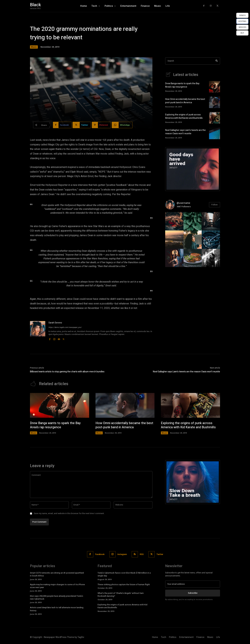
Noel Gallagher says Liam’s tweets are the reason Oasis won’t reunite (185, 132)
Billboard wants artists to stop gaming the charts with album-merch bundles (67, 372)
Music (34, 47)
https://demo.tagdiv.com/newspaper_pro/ (65, 327)
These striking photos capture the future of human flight (124, 584)
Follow (215, 205)
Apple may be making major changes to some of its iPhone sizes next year (57, 586)
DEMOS (242, 15)
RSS (142, 554)
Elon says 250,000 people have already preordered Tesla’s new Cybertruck (57, 597)
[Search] (217, 61)
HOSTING (242, 21)
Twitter (160, 554)
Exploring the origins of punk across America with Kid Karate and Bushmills (184, 116)
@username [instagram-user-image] (183, 203)
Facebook (100, 554)
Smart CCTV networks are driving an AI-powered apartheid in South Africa (57, 574)
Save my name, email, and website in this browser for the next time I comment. (69, 513)
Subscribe (193, 593)
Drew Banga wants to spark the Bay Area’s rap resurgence (182, 85)
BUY (242, 33)
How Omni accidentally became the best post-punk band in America (185, 101)
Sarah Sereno (55, 323)
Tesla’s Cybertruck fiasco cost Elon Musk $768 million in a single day (124, 574)
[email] (193, 584)
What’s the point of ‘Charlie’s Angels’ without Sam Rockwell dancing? (121, 595)
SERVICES (242, 27)
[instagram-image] (174, 221)
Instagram (122, 554)
